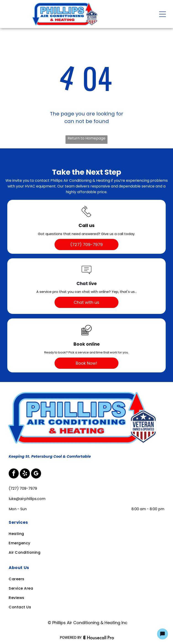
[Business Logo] (84, 391)
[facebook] (14, 474)
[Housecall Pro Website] (99, 638)
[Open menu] (163, 14)
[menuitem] (86, 522)
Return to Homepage (86, 138)
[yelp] (25, 474)
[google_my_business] (36, 474)
